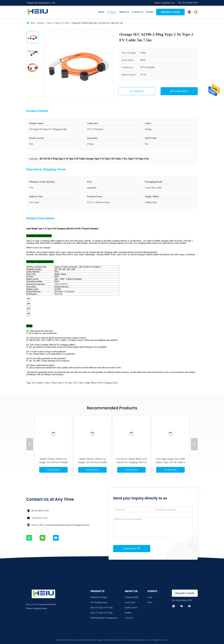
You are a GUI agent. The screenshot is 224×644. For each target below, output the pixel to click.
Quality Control (131, 608)
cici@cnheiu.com (39, 518)
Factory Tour (130, 602)
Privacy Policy (63, 640)
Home (101, 12)
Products (112, 12)
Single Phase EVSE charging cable (101, 383)
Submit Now (132, 548)
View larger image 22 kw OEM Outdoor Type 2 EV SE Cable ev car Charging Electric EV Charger (170, 462)
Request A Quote (170, 12)
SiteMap (128, 613)
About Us (124, 12)
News (150, 602)
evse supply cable (40, 383)
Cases (150, 597)
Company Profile (132, 597)
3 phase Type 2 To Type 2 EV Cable (67, 383)
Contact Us (138, 12)
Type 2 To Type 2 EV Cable (58, 23)
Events (150, 12)
